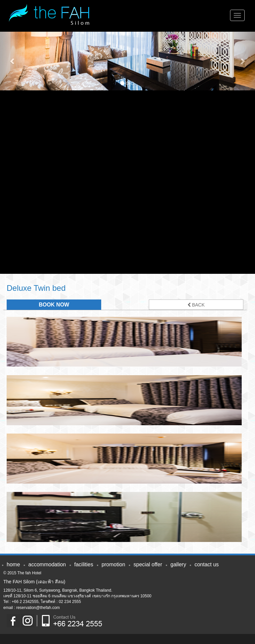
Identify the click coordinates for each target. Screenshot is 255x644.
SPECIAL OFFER (148, 565)
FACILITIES (84, 565)
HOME (13, 565)
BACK (196, 305)
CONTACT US (207, 565)
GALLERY (178, 565)
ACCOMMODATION (47, 565)
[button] (13, 61)
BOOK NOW (54, 305)
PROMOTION (113, 565)
